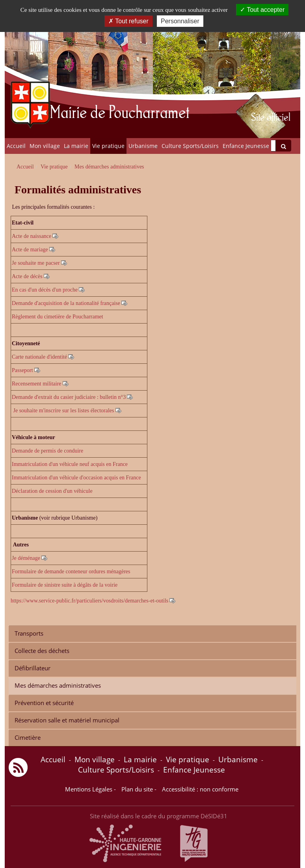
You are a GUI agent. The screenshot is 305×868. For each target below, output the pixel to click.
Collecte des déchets (42, 651)
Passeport (22, 370)
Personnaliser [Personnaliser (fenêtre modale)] (180, 21)
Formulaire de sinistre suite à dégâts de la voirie (65, 585)
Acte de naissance (32, 236)
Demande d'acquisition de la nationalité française (66, 303)
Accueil (16, 146)
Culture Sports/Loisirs (190, 146)
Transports (29, 633)
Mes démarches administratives (58, 686)
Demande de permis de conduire (47, 451)
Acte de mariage (30, 250)
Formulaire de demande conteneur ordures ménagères (71, 571)
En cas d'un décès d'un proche (45, 290)
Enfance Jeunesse (246, 146)
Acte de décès (27, 276)
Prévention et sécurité (44, 703)
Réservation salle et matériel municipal (67, 720)
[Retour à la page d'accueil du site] (35, 69)
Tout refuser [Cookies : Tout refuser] (128, 21)
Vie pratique (108, 146)
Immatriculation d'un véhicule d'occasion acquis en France (76, 478)
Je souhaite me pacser (36, 263)
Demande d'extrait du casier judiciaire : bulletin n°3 (69, 397)
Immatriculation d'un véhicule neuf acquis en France (70, 464)
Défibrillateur (33, 668)
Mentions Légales (89, 789)
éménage (30, 558)
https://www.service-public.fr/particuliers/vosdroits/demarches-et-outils (89, 601)
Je (14, 558)
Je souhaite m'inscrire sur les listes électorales (64, 411)
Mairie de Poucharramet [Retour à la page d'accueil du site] (120, 111)
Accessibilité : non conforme (200, 789)
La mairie (76, 146)
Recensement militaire (37, 384)
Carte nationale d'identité (39, 357)
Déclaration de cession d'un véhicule (52, 491)
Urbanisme (143, 146)
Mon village (45, 146)
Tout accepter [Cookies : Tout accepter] (262, 10)
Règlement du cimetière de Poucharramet (58, 317)
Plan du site (137, 789)
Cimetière (28, 738)
